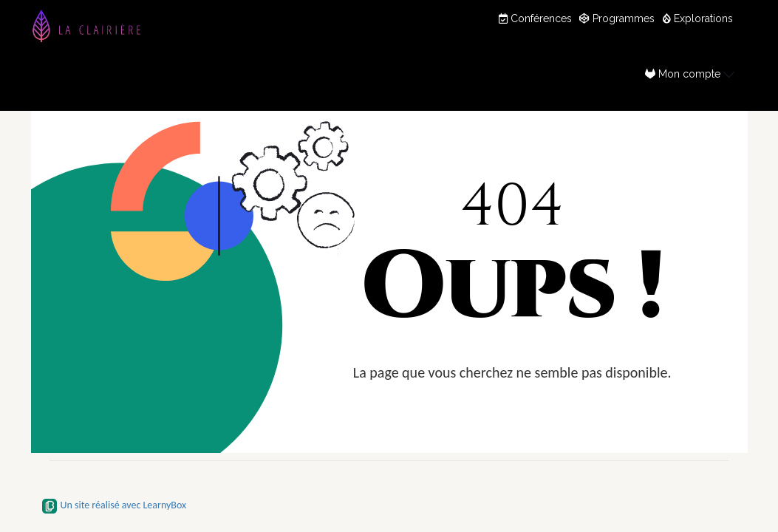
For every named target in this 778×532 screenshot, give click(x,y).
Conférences (535, 18)
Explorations (697, 18)
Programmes (617, 18)
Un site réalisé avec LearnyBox (115, 505)
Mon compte (690, 73)
